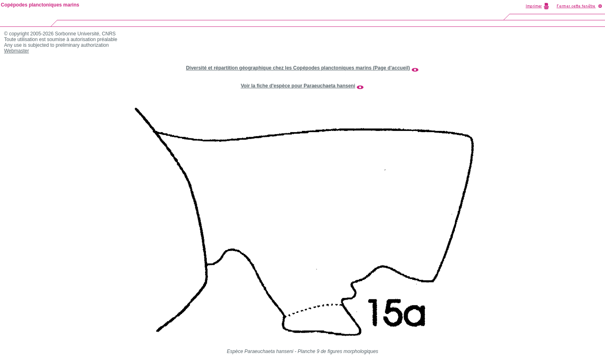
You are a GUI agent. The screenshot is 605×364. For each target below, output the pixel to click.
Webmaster (16, 51)
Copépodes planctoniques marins (40, 5)
